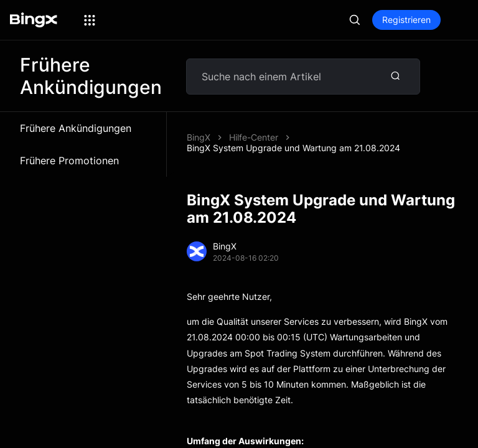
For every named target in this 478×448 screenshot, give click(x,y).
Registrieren (406, 20)
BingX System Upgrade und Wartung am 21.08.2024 (293, 138)
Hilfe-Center (254, 127)
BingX (199, 127)
